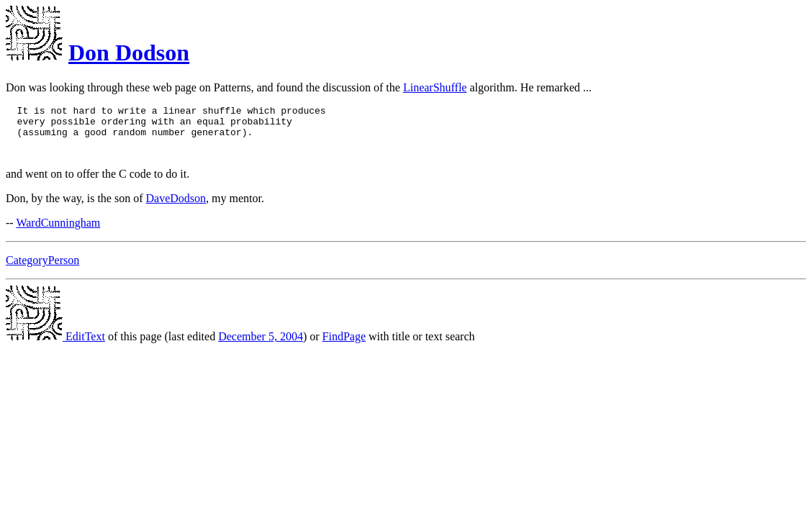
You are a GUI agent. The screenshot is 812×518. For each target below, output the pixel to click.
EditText (55, 345)
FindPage (344, 345)
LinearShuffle (435, 87)
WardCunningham (58, 231)
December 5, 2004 (261, 345)
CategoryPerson (42, 269)
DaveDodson (176, 207)
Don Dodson (129, 53)
